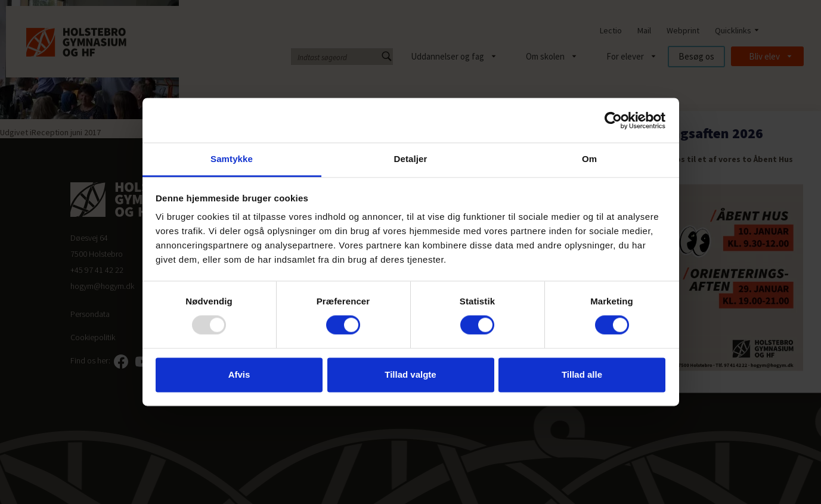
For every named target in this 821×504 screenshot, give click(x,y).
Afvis (239, 374)
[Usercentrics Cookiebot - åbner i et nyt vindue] (613, 120)
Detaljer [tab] (411, 159)
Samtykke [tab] (232, 159)
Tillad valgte (410, 374)
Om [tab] (589, 159)
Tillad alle (582, 374)
